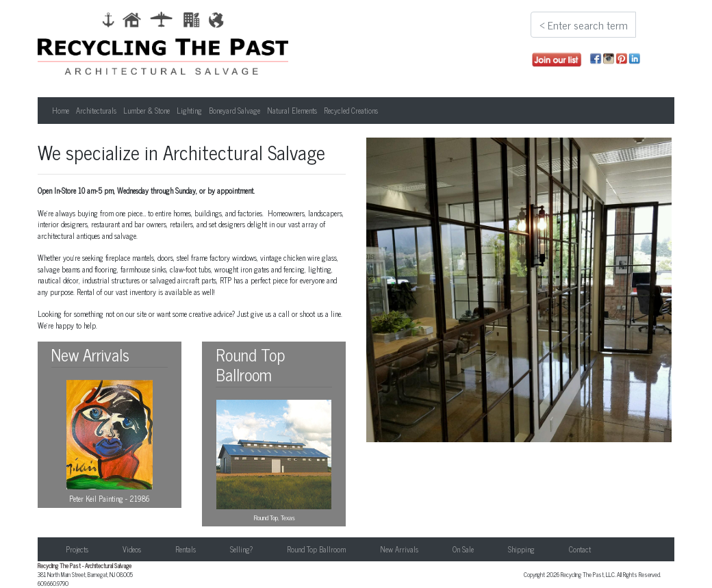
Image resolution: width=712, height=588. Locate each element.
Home (61, 110)
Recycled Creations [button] (351, 110)
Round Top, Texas (274, 461)
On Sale (463, 549)
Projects (77, 549)
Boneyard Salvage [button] (234, 110)
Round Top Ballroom (316, 549)
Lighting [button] (189, 110)
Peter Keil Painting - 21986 (110, 442)
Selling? (241, 549)
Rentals (186, 549)
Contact (580, 549)
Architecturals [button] (96, 110)
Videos (132, 549)
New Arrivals (399, 549)
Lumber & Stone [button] (147, 110)
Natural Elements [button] (292, 110)
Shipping (521, 549)
